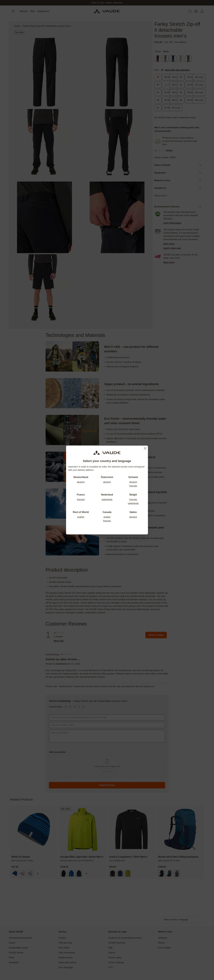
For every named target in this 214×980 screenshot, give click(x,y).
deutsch (81, 482)
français (133, 486)
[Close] (145, 448)
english (81, 517)
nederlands (107, 499)
